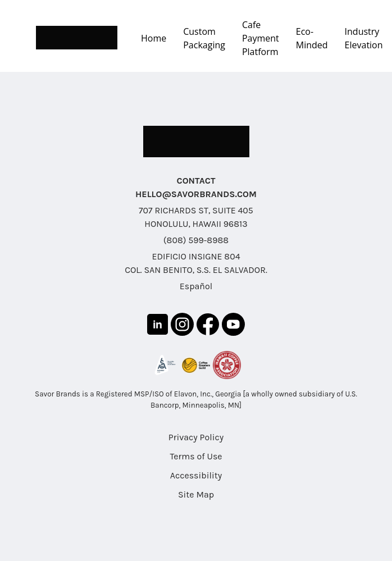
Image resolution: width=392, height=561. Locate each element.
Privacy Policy (196, 437)
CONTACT (196, 181)
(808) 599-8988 (196, 240)
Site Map (196, 494)
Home (154, 38)
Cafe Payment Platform (261, 38)
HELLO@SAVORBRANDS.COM (196, 194)
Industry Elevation (364, 38)
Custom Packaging (204, 38)
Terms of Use (196, 456)
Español (196, 286)
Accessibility (196, 475)
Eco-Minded (312, 38)
